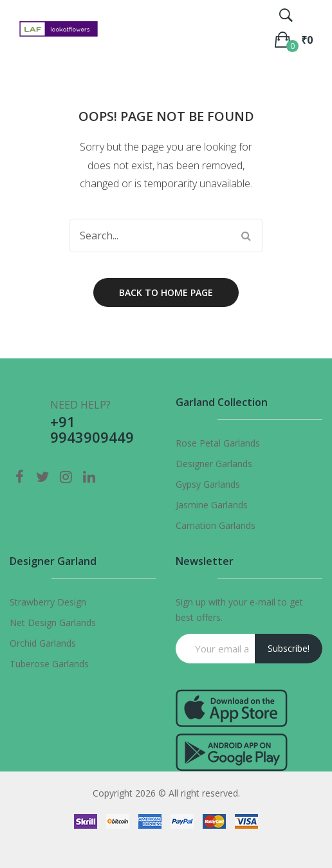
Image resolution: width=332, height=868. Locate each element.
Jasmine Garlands (212, 505)
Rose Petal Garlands (218, 443)
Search (246, 235)
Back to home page (166, 292)
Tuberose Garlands (49, 664)
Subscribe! (289, 648)
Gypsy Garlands (208, 484)
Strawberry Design (48, 602)
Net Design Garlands (53, 623)
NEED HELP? (80, 405)
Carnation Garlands (216, 525)
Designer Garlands (214, 464)
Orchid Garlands (43, 643)
